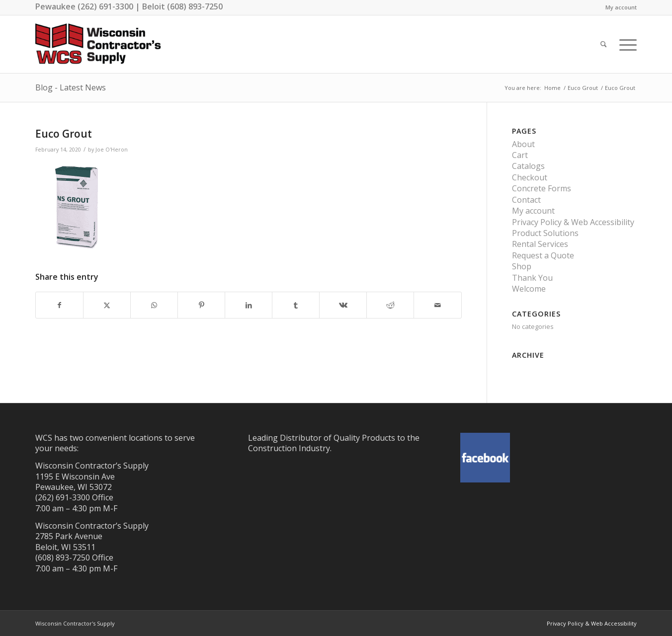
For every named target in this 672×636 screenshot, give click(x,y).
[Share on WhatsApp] (154, 305)
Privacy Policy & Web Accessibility (573, 222)
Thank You (532, 278)
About (523, 144)
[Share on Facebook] (59, 305)
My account (621, 7)
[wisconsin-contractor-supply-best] (98, 44)
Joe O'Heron (112, 150)
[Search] (604, 44)
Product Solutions (545, 233)
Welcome (529, 289)
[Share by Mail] (437, 305)
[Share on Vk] (343, 305)
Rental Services (540, 244)
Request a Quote (543, 255)
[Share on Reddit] (390, 305)
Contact (526, 200)
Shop (522, 266)
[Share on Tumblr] (296, 305)
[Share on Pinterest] (201, 305)
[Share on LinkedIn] (249, 305)
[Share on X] (107, 305)
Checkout (530, 177)
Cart (520, 155)
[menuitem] (619, 7)
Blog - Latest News (71, 87)
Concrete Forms (542, 188)
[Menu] (625, 44)
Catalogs (528, 166)
